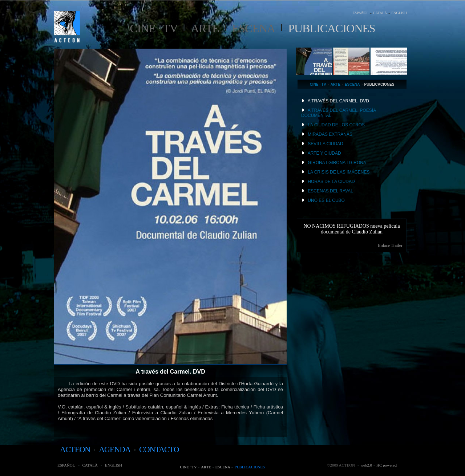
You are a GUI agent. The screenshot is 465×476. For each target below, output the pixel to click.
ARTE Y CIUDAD (324, 153)
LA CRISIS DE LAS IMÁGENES (339, 172)
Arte (205, 28)
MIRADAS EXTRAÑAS (330, 134)
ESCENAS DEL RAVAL (330, 191)
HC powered (387, 465)
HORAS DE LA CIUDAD (331, 182)
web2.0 (366, 465)
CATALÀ (380, 13)
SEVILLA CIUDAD (325, 144)
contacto (159, 449)
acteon (75, 449)
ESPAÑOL (360, 13)
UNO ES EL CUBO (326, 200)
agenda (115, 449)
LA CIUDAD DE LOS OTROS (336, 125)
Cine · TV (154, 28)
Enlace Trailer (390, 245)
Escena (254, 28)
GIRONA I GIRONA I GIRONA (337, 163)
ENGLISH (399, 13)
